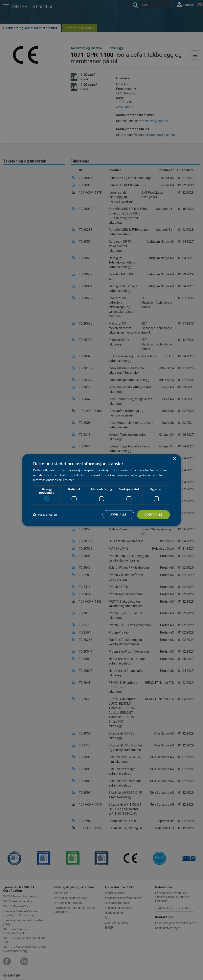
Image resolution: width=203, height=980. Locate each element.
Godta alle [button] (153, 514)
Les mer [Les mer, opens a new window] (68, 480)
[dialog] (101, 490)
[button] (45, 515)
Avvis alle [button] (118, 514)
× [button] (174, 459)
